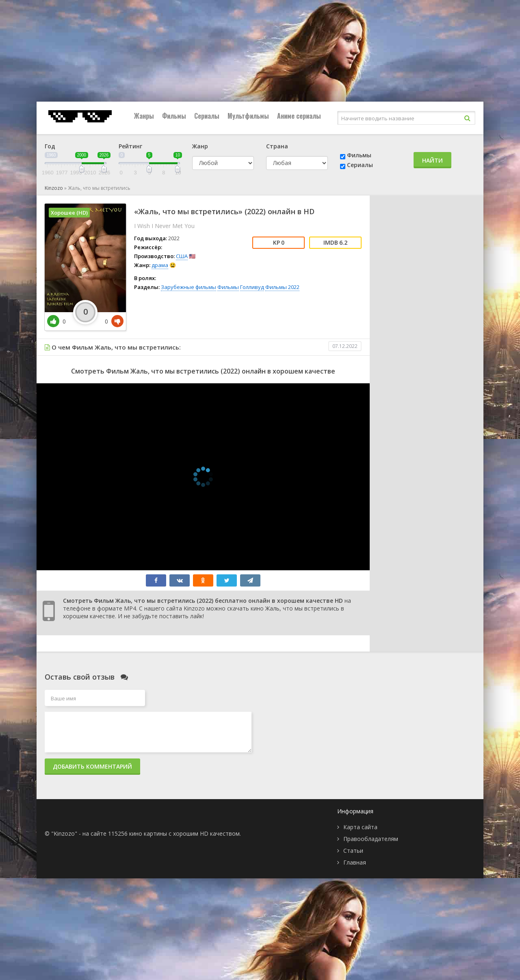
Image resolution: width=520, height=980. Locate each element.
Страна (277, 146)
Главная (355, 862)
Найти (432, 160)
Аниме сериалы (299, 116)
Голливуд (252, 287)
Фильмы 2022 (282, 287)
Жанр (200, 146)
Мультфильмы (248, 116)
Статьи (353, 851)
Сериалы (207, 116)
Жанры (144, 116)
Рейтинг (130, 146)
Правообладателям (371, 839)
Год (50, 146)
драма (160, 265)
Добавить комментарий (92, 766)
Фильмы (174, 116)
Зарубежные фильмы (188, 287)
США (182, 256)
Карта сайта (360, 827)
